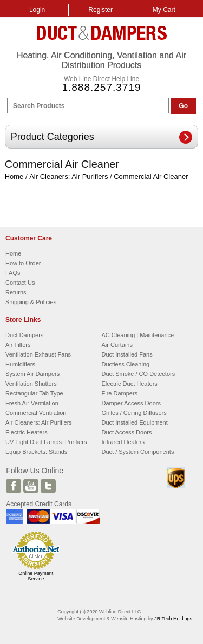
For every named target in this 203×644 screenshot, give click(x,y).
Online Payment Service (36, 576)
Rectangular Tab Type (34, 393)
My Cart (164, 10)
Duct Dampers (24, 335)
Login (37, 10)
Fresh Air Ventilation (32, 403)
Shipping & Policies (31, 302)
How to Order (23, 263)
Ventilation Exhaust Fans (38, 354)
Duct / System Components (138, 452)
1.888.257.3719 (101, 87)
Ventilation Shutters (31, 384)
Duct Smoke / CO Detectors (139, 374)
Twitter (48, 486)
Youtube (31, 486)
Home (14, 176)
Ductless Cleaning (126, 364)
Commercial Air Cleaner (151, 176)
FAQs (13, 273)
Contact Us (20, 283)
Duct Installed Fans (127, 354)
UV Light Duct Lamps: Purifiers (46, 442)
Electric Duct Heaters (130, 384)
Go (183, 106)
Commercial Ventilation (36, 413)
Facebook (14, 486)
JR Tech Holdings (173, 619)
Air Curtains (117, 345)
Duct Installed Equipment (135, 422)
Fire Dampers (120, 393)
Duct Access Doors (127, 432)
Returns (16, 292)
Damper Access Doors (131, 403)
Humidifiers (20, 364)
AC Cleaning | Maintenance (138, 335)
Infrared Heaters (123, 442)
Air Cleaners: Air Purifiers (68, 176)
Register (100, 10)
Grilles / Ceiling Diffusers (134, 413)
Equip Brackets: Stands (36, 452)
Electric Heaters (27, 432)
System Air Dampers (32, 374)
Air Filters (18, 345)
